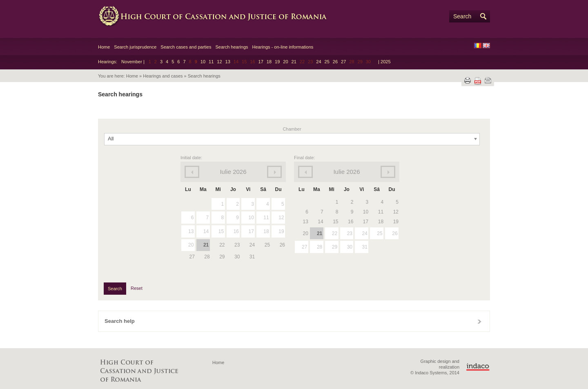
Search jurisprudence (135, 47)
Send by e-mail (488, 80)
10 (203, 62)
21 (294, 62)
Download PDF (478, 81)
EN (486, 46)
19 (277, 62)
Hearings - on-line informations (283, 47)
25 (327, 62)
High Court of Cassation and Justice (220, 16)
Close (479, 321)
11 (211, 62)
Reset (137, 288)
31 (364, 247)
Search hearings (232, 47)
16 (236, 231)
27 (343, 62)
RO (478, 46)
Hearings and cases (163, 76)
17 (261, 62)
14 (206, 231)
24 (318, 62)
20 (285, 62)
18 (269, 62)
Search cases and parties (186, 47)
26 (335, 62)
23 (350, 233)
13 (228, 62)
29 (335, 247)
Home (104, 47)
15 (221, 231)
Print (468, 80)
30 (350, 247)
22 (335, 233)
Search (462, 16)
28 (320, 247)
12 (219, 62)
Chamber (292, 129)
